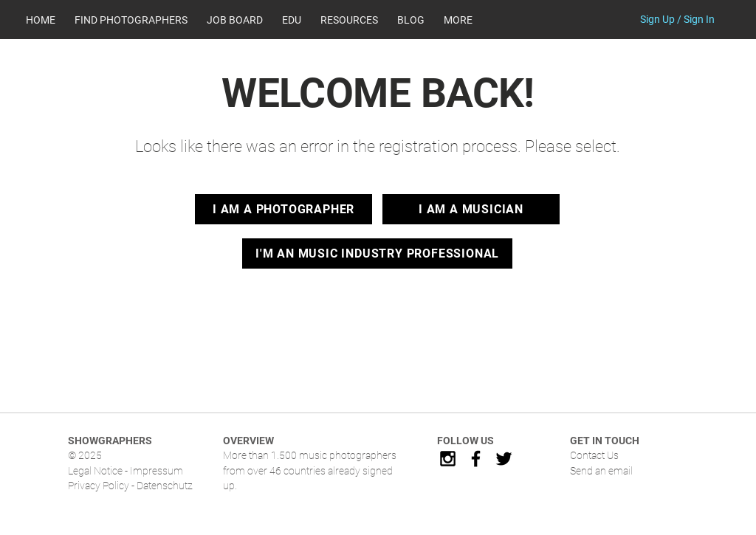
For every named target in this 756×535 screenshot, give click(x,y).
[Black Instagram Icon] (448, 459)
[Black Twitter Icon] (504, 459)
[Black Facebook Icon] (476, 459)
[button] (349, 20)
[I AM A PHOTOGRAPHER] (283, 209)
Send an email (601, 471)
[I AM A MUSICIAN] (471, 209)
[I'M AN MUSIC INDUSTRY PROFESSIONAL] (377, 253)
